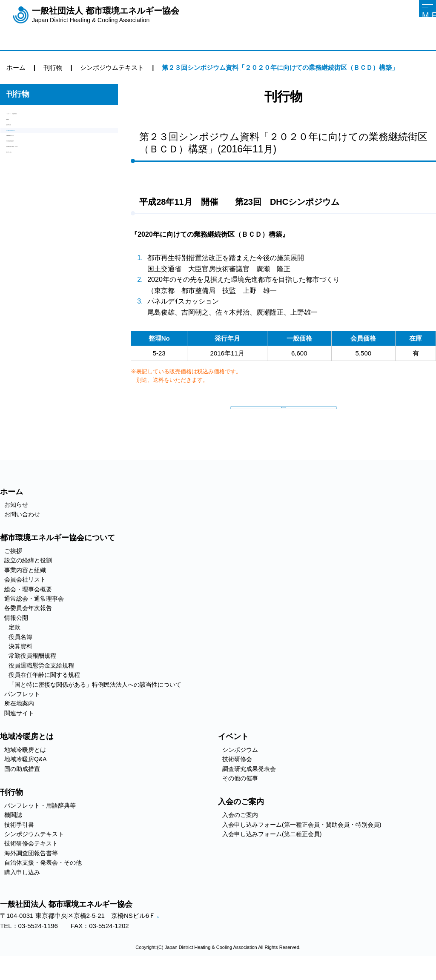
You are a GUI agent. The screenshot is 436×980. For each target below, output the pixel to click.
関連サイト (19, 731)
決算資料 (20, 665)
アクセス (163, 935)
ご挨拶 (13, 570)
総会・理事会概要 (28, 607)
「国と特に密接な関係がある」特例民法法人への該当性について (95, 703)
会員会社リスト (25, 598)
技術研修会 (237, 778)
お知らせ (16, 523)
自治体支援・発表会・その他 (48, 205)
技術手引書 (22, 147)
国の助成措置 (22, 787)
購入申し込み (26, 219)
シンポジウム (240, 768)
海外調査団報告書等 (35, 191)
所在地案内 (19, 722)
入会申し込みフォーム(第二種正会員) (272, 853)
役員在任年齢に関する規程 (44, 693)
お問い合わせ (22, 533)
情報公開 (16, 636)
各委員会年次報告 (28, 627)
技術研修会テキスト (35, 176)
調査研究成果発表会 (249, 787)
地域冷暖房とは (25, 768)
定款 (14, 646)
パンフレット (22, 712)
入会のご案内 (240, 834)
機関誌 (16, 133)
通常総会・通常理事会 (34, 617)
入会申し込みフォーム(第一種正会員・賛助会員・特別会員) (302, 843)
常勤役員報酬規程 (32, 674)
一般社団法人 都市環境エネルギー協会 (106, 15)
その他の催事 (240, 797)
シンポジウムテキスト (38, 162)
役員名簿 (20, 655)
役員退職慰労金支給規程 (41, 684)
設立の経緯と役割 (28, 579)
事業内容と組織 (25, 588)
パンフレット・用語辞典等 (45, 118)
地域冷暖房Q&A (26, 778)
